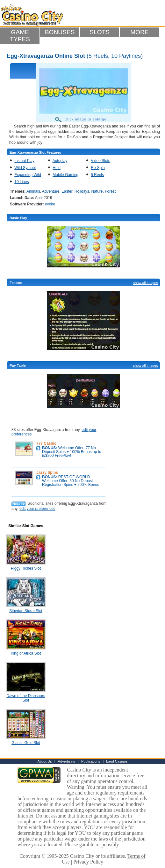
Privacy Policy (88, 862)
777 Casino (46, 443)
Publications (91, 761)
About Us (44, 761)
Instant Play (24, 161)
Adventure (51, 191)
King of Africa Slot (26, 653)
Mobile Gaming (65, 175)
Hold (57, 168)
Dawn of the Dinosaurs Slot (26, 698)
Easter (67, 191)
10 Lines (22, 182)
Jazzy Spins (47, 472)
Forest (110, 191)
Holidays (82, 191)
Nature (97, 191)
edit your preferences (37, 509)
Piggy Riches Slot (26, 568)
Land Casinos (117, 761)
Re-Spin (98, 168)
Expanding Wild (28, 175)
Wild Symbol (25, 168)
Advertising (67, 761)
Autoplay (60, 161)
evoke (50, 204)
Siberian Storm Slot (26, 611)
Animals (33, 191)
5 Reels (97, 175)
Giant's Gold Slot (26, 743)
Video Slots (100, 161)
